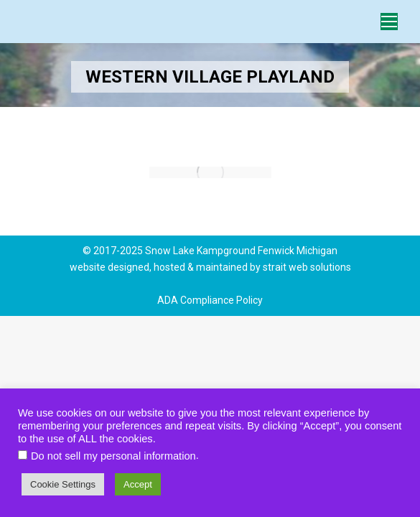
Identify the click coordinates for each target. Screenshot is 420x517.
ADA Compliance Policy (210, 300)
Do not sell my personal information (113, 456)
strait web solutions (307, 267)
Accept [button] (138, 484)
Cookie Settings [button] (63, 484)
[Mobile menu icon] (389, 22)
